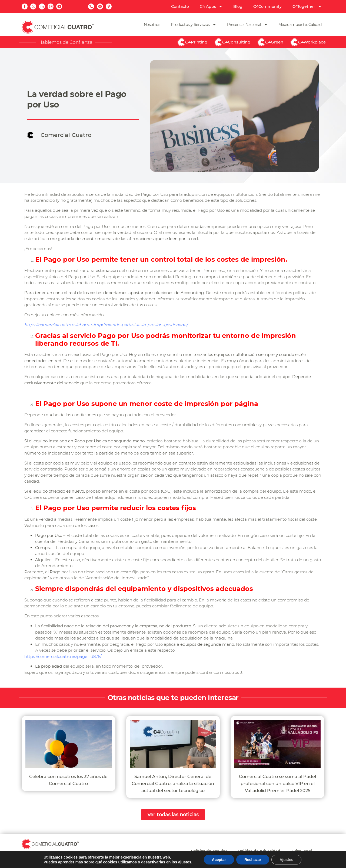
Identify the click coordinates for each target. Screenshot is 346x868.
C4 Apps (211, 6)
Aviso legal (302, 851)
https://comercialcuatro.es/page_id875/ (63, 656)
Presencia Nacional (247, 25)
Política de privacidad (259, 851)
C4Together (307, 6)
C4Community (267, 6)
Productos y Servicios (194, 25)
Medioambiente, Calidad (300, 25)
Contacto (180, 6)
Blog (238, 6)
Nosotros (152, 25)
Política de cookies (209, 851)
